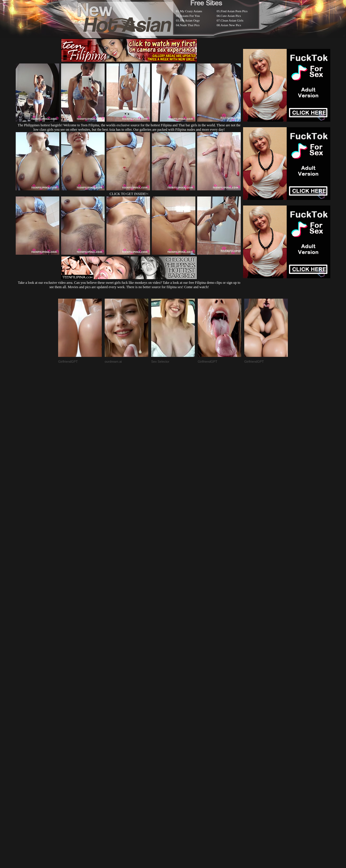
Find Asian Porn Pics (234, 11)
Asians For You (190, 16)
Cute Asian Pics (231, 16)
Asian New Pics (231, 25)
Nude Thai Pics (190, 25)
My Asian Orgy (190, 20)
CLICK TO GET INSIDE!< (129, 194)
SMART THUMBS (183, 722)
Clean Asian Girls (232, 20)
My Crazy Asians (191, 11)
